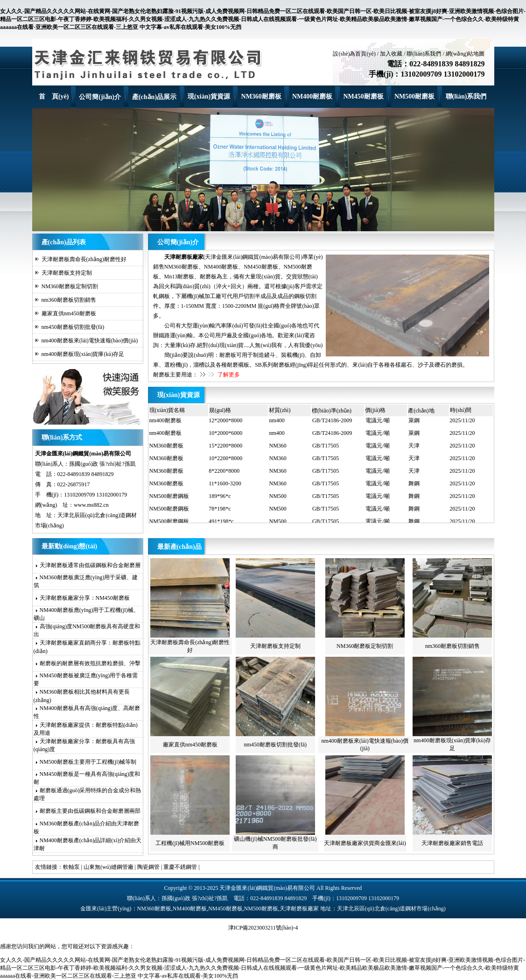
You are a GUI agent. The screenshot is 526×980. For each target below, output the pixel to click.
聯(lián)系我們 (424, 54)
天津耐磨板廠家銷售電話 (452, 843)
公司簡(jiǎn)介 (100, 97)
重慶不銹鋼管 (180, 867)
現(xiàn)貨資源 (209, 96)
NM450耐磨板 (363, 96)
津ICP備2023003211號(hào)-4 (263, 928)
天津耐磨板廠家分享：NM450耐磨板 (85, 598)
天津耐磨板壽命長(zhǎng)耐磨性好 (84, 259)
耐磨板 (228, 355)
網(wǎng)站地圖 (465, 54)
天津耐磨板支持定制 (67, 273)
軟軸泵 (71, 867)
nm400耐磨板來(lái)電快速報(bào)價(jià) (90, 341)
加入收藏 (391, 54)
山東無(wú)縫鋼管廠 (109, 867)
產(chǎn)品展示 (154, 97)
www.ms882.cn (91, 505)
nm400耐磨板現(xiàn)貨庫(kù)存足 (83, 354)
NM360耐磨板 (261, 96)
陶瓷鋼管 (148, 867)
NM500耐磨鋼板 (169, 498)
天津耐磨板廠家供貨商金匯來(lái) (365, 843)
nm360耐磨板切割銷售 (69, 300)
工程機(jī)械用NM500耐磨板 (190, 843)
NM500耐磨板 (414, 96)
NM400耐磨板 (312, 96)
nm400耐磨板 (165, 422)
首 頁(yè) (54, 96)
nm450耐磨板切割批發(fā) (73, 327)
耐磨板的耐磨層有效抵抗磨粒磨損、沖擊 (90, 663)
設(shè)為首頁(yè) (354, 54)
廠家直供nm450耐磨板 (69, 313)
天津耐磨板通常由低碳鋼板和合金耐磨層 (90, 565)
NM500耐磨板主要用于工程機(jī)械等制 (88, 762)
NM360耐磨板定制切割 (70, 286)
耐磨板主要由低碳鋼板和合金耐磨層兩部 (90, 811)
